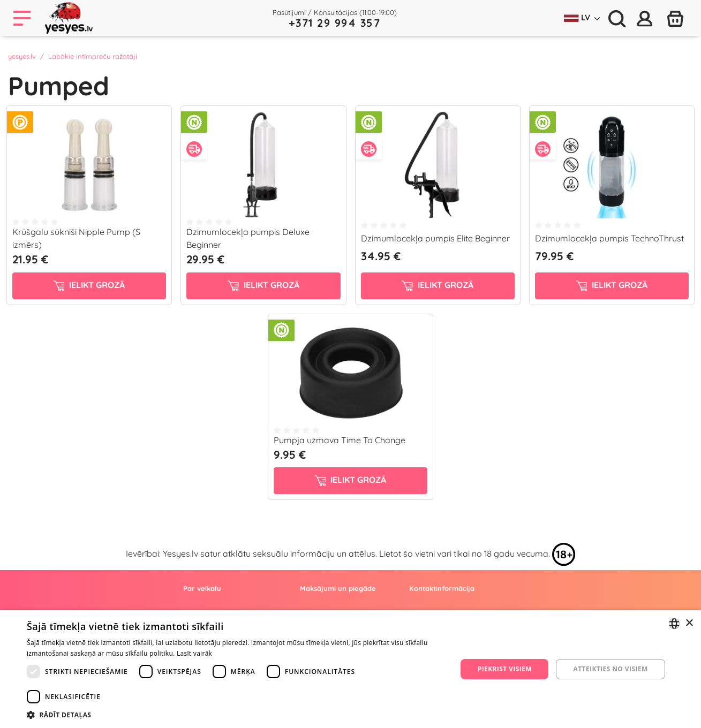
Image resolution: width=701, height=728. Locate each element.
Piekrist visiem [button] (505, 669)
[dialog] (350, 669)
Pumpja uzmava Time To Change (340, 440)
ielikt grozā (89, 285)
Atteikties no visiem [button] (611, 669)
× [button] (689, 623)
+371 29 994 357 (335, 23)
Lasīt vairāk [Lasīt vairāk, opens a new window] (194, 653)
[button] (235, 715)
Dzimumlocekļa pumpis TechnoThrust (609, 238)
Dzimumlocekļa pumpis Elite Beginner (435, 238)
